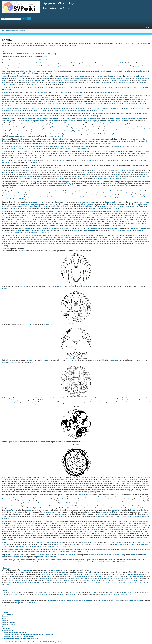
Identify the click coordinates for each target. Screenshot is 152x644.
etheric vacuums (82, 525)
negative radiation (38, 121)
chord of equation (84, 97)
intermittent (47, 206)
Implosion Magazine (56, 570)
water (139, 99)
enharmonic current (32, 111)
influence (80, 217)
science (11, 116)
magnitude (142, 175)
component (81, 202)
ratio (69, 66)
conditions (48, 66)
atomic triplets (49, 127)
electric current (142, 177)
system (144, 114)
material (59, 165)
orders (21, 121)
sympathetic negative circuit (13, 71)
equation (121, 155)
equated (60, 555)
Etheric (11, 499)
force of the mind (143, 123)
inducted (100, 228)
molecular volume (10, 197)
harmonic (20, 111)
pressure (112, 480)
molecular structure (8, 624)
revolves (114, 238)
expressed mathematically (40, 230)
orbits (3, 208)
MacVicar (5, 134)
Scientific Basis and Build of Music (114, 595)
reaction (6, 168)
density (141, 506)
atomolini (33, 492)
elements (130, 99)
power (51, 71)
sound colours (44, 506)
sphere (109, 202)
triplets (60, 97)
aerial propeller (10, 63)
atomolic (43, 398)
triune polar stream (7, 111)
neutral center (117, 175)
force (90, 76)
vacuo (18, 195)
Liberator (5, 616)
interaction (129, 215)
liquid (49, 593)
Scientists (5, 215)
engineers (61, 186)
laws (6, 80)
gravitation (120, 545)
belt (82, 184)
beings (128, 127)
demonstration (105, 225)
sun (119, 402)
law (42, 76)
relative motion (128, 529)
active (9, 582)
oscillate (114, 202)
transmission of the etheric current (108, 177)
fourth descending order (81, 219)
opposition (107, 82)
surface (86, 87)
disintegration (6, 99)
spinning (16, 601)
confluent (130, 134)
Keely (3, 52)
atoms (49, 54)
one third (38, 228)
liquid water (25, 580)
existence (19, 560)
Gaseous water (50, 580)
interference (29, 360)
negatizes (126, 488)
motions (88, 153)
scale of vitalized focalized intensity (132, 95)
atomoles (66, 400)
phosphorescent (58, 545)
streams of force (95, 119)
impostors (21, 131)
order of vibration (131, 213)
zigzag (129, 153)
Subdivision (6, 628)
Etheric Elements (7, 614)
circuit (87, 95)
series (137, 219)
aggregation (17, 555)
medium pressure (114, 576)
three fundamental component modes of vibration (69, 560)
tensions (63, 593)
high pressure (83, 576)
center (129, 139)
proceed (28, 119)
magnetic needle (31, 506)
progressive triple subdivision (114, 99)
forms (10, 106)
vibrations (141, 550)
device (80, 92)
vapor (6, 521)
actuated (38, 129)
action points (55, 582)
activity (34, 109)
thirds (58, 95)
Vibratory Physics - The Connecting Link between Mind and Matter (87, 131)
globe (141, 127)
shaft (22, 87)
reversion (22, 184)
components (23, 208)
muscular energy (137, 211)
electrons (102, 244)
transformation (139, 576)
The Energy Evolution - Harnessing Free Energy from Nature (106, 582)
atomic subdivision (87, 206)
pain (46, 155)
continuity (11, 560)
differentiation (6, 155)
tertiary (13, 400)
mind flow (143, 129)
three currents (116, 119)
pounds (141, 78)
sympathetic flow (53, 121)
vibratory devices (98, 179)
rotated (14, 87)
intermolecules (90, 202)
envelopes (22, 251)
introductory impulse (137, 510)
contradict (122, 82)
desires (52, 129)
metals (27, 230)
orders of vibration (132, 560)
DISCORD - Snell (82, 552)
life (61, 119)
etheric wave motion (142, 545)
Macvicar (7, 543)
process (32, 184)
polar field (103, 95)
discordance (55, 151)
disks (17, 95)
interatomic (112, 121)
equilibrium (133, 87)
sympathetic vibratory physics (110, 92)
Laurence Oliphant (82, 143)
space (113, 141)
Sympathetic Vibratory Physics (10, 31)
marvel (62, 131)
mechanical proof (10, 114)
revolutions (12, 208)
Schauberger (6, 568)
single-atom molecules (135, 574)
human (75, 574)
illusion (72, 223)
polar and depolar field (31, 95)
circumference (57, 531)
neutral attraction (60, 71)
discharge (11, 219)
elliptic (4, 221)
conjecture (112, 219)
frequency (147, 202)
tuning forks (9, 191)
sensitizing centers (11, 527)
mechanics (99, 104)
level (51, 116)
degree (144, 228)
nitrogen (82, 572)
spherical (47, 165)
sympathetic (42, 114)
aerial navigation (116, 104)
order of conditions (31, 71)
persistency (44, 238)
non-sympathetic (14, 66)
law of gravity (103, 182)
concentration (103, 512)
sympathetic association (77, 111)
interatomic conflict (110, 109)
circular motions (95, 221)
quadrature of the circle (117, 531)
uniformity (30, 127)
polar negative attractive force (85, 104)
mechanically (63, 92)
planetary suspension (70, 80)
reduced (20, 197)
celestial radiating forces (60, 109)
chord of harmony (97, 550)
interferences (115, 125)
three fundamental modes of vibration (99, 555)
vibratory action (57, 139)
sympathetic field (53, 225)
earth (6, 76)
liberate (23, 195)
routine (14, 76)
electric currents (114, 601)
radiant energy (143, 402)
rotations (57, 87)
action (6, 125)
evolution (87, 523)
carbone (69, 578)
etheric (69, 217)
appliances (95, 184)
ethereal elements (75, 134)
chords (51, 550)
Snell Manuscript (35, 162)
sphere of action (21, 206)
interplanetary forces (60, 208)
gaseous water (13, 580)
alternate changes (125, 193)
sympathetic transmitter (100, 97)
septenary (5, 362)
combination (55, 221)
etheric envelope (134, 202)
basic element (45, 578)
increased (5, 78)
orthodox (70, 123)
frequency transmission (124, 230)
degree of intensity (122, 97)
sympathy (60, 595)
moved (38, 213)
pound (88, 78)
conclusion (86, 225)
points (143, 580)
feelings (30, 129)
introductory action (24, 527)
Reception (74, 109)
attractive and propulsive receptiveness (29, 193)
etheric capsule (32, 204)
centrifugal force (58, 66)
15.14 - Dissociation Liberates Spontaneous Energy (19, 636)
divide (42, 562)
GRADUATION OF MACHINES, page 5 (18, 199)
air (15, 139)
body (27, 213)
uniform (90, 127)
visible (33, 499)
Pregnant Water (27, 570)
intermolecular (94, 238)
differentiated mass (84, 155)
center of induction (110, 66)
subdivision (120, 121)
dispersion (84, 109)
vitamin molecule (7, 630)
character (110, 76)
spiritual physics (53, 114)
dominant (127, 109)
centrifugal (136, 206)
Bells (10, 195)
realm (73, 217)
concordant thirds (64, 193)
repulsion (64, 184)
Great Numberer (7, 595)
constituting (100, 165)
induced (83, 66)
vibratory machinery (38, 80)
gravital (140, 66)
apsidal (104, 215)
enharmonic (131, 119)
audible (111, 593)
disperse (47, 182)
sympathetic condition (26, 177)
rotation (128, 76)
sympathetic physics (57, 82)
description (136, 125)
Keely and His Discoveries (24, 157)
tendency (14, 78)
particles (23, 168)
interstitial (144, 240)
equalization (78, 601)
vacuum (96, 141)
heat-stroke (98, 574)
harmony (64, 155)
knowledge (89, 211)
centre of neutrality (79, 76)
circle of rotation (34, 68)
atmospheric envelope (11, 109)
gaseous (30, 197)
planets (57, 202)
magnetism (20, 603)
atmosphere (85, 195)
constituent (17, 168)
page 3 (110, 143)
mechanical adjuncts (120, 63)
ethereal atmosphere (11, 165)
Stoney (90, 215)
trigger (44, 574)
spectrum (7, 223)
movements (132, 601)
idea (109, 211)
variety (79, 129)
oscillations (80, 238)
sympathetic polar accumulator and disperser (33, 63)
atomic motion (60, 521)
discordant (101, 197)
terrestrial (100, 63)
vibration (77, 141)
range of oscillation (91, 228)
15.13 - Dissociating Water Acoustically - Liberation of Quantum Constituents (28, 634)
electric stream (59, 111)
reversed (41, 71)
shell (143, 238)
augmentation (44, 595)
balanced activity (120, 555)
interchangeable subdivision (106, 123)
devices (87, 63)
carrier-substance (125, 578)
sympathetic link (51, 101)
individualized (74, 165)
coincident (38, 191)
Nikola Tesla (6, 601)
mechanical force (31, 87)
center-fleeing (138, 478)
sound (110, 153)
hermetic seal (71, 576)
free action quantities (133, 580)
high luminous (30, 101)
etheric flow (16, 125)
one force (85, 535)
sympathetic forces (38, 202)
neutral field (40, 97)
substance (25, 125)
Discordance (19, 153)
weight (145, 66)
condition (48, 87)
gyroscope (8, 92)
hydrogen (106, 578)
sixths (62, 95)
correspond (137, 221)
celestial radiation (37, 104)
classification (6, 121)
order (8, 404)
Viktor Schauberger (77, 582)
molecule (23, 31)
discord (40, 155)
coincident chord (75, 177)
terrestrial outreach (52, 104)
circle (51, 73)
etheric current (63, 179)
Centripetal (126, 206)
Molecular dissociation (34, 206)
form (48, 557)
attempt (120, 129)
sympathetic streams (81, 501)
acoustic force (107, 195)
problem (133, 129)
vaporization (5, 545)
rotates (40, 204)
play (111, 578)
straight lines (18, 155)
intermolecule (87, 204)
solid (55, 593)
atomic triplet (83, 139)
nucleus (107, 242)
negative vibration (21, 73)
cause (90, 574)
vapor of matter (25, 545)
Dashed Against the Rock (97, 492)
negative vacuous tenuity (39, 547)
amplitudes (111, 221)
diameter (15, 68)
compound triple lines (127, 223)
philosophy (41, 92)
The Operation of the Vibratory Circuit (91, 116)
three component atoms (11, 240)
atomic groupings (101, 125)
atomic (99, 109)
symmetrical (143, 165)
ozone (64, 572)
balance (96, 560)
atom (93, 398)
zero (138, 97)
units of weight (116, 543)
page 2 (55, 168)
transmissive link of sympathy (89, 121)
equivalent (100, 76)
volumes (42, 215)
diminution (15, 557)
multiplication (20, 595)
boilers (100, 576)
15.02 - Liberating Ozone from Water (14, 632)
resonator (46, 197)
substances (96, 213)
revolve (42, 240)
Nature (83, 141)
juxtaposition (22, 136)
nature (14, 119)
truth (70, 497)
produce (84, 221)
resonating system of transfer (75, 99)
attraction (40, 184)
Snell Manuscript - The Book (98, 143)
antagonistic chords (68, 153)
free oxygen (22, 572)
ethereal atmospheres (110, 134)
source (55, 119)
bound (75, 572)
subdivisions (51, 242)
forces (8, 119)
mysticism (13, 362)
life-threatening (51, 574)
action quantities (35, 582)
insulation (36, 179)
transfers (111, 97)
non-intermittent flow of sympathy (115, 171)
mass (86, 71)
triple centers (65, 529)
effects (49, 576)
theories (122, 80)
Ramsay (4, 590)
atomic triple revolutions (75, 527)
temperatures (43, 572)
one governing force (43, 119)
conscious (104, 211)
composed (75, 578)
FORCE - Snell (121, 225)
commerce (20, 116)
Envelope (5, 612)
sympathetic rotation (23, 80)
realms (4, 242)
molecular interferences (66, 125)
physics (83, 123)
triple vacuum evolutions (38, 527)
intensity (8, 73)
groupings (74, 127)
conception (120, 217)
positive (27, 121)
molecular (24, 204)
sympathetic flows (81, 119)
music (95, 593)
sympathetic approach (9, 101)
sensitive (61, 197)
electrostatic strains (65, 601)
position (107, 139)
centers (53, 529)
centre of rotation (118, 146)
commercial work (117, 101)
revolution (21, 76)
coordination (99, 101)
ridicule (98, 82)
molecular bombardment (95, 193)
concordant (5, 552)
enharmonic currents (140, 109)
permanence (40, 557)
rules (61, 123)
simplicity (78, 114)
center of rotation (118, 71)
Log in (148, 27)
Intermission (130, 171)
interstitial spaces (31, 236)
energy (95, 111)
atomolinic (53, 398)
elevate (41, 116)
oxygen (13, 576)
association (22, 104)
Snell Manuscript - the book (54, 136)
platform (29, 116)
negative (15, 402)
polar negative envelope (73, 101)
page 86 (128, 595)
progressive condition (138, 101)
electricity (4, 141)
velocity (78, 66)
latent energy (128, 236)
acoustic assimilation (113, 191)
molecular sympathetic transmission (30, 171)
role (116, 578)
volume (44, 109)
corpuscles (42, 195)
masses (137, 543)
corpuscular (71, 215)
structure (38, 127)
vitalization (8, 95)
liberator (16, 521)
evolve (87, 111)
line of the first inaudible (43, 99)
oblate (29, 141)
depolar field (19, 97)
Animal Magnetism (69, 121)
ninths (69, 95)
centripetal (66, 480)
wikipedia (75, 46)
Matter (4, 618)
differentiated (45, 153)
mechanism (51, 211)
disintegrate (66, 182)
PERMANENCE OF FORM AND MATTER (112, 562)
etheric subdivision (27, 244)
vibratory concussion (21, 547)
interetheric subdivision (73, 242)
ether (51, 134)
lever (134, 545)
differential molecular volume (11, 173)
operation (105, 80)
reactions (66, 574)
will (31, 211)
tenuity (67, 523)
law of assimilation (44, 543)
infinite (122, 238)
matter (101, 111)
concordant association (50, 191)
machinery (23, 66)
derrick (98, 186)
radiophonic (92, 527)
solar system (68, 202)
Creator (86, 173)
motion (116, 211)
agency (130, 123)
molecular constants (8, 622)
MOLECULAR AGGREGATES (39, 233)
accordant (93, 197)
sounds (76, 197)
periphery (140, 71)
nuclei (12, 136)
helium (86, 578)
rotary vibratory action (115, 521)
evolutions (54, 527)
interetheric (43, 242)
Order (3, 626)
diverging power (94, 66)
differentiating (49, 193)
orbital (126, 601)
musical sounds (127, 593)
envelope (82, 287)
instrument (55, 63)
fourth (104, 121)
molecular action (58, 543)
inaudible (130, 195)
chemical (4, 127)
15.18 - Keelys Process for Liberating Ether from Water (20, 638)
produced (67, 129)
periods (127, 221)
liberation (127, 211)
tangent (101, 87)
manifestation (144, 182)
